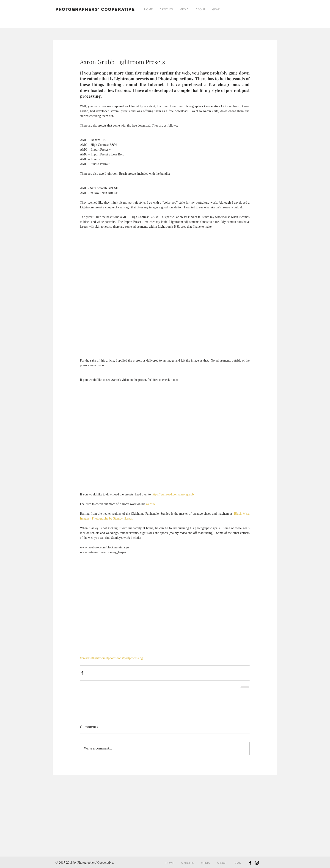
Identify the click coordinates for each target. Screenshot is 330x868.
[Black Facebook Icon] (250, 863)
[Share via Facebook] (82, 673)
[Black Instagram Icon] (257, 863)
